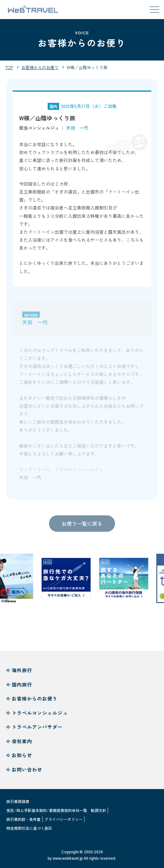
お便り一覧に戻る (82, 525)
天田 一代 (77, 128)
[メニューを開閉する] (154, 10)
